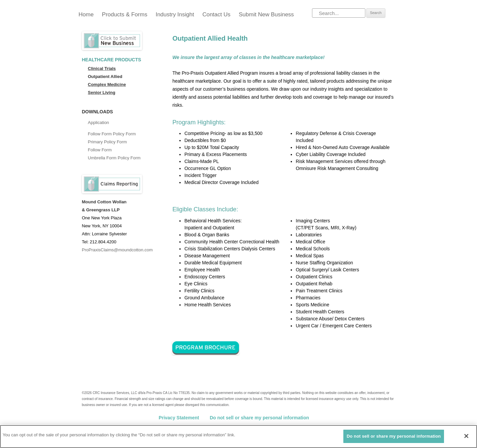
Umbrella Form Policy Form (114, 158)
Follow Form (100, 150)
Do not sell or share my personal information (259, 418)
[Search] (339, 13)
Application (99, 122)
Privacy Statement (179, 418)
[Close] (466, 436)
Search (376, 13)
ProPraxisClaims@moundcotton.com (117, 250)
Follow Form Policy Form (112, 134)
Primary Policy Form (107, 142)
